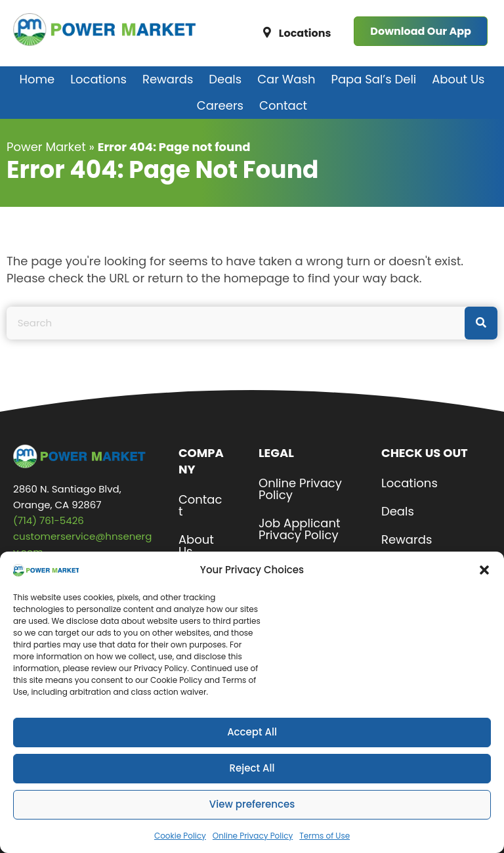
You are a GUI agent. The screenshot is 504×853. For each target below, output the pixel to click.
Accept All (252, 746)
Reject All (252, 782)
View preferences (252, 819)
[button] (484, 584)
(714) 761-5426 (49, 520)
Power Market (46, 147)
